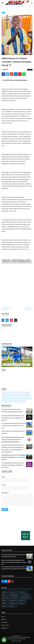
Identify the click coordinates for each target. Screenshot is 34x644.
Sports (3, 13)
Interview (11, 398)
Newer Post (6, 308)
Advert (4, 393)
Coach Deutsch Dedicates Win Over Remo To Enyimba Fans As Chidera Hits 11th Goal (14, 426)
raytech (20, 641)
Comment (30, 70)
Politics (29, 398)
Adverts (20, 393)
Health (4, 398)
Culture (10, 396)
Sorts (4, 401)
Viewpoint (23, 401)
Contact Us (4, 622)
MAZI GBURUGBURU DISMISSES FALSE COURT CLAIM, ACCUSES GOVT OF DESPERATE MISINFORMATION (13, 440)
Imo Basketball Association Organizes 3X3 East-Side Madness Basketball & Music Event (13, 465)
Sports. (16, 401)
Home (3, 617)
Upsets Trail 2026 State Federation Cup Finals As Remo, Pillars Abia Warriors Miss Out (13, 418)
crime (4, 396)
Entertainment (26, 396)
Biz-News (27, 393)
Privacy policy (5, 625)
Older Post (28, 308)
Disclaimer (4, 628)
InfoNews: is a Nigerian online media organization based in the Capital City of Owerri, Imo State (16, 638)
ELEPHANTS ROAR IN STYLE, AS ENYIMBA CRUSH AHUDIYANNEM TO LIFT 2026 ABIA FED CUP (14, 457)
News (17, 398)
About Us (4, 620)
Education (17, 396)
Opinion (22, 398)
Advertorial (12, 393)
